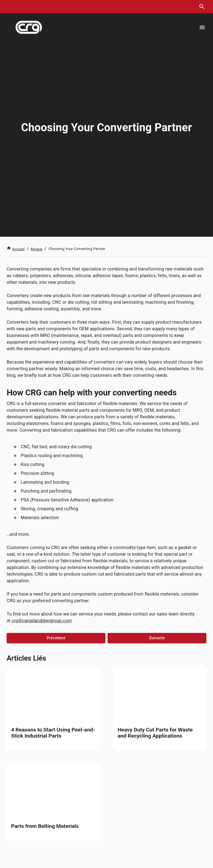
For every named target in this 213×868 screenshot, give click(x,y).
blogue (36, 249)
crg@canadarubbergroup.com (42, 621)
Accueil (16, 249)
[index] (29, 27)
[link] (53, 709)
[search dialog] (202, 7)
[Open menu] (202, 27)
